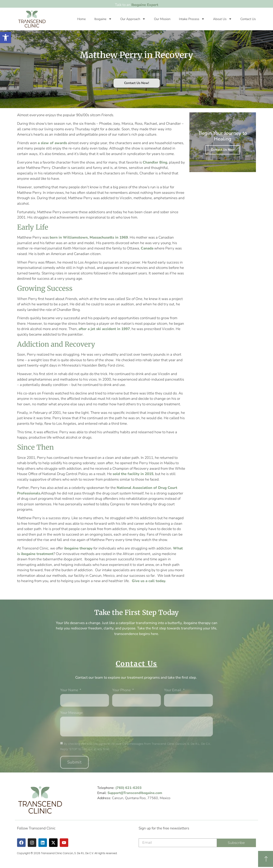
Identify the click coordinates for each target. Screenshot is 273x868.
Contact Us (248, 19)
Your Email (173, 690)
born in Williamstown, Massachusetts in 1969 (89, 237)
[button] (6, 38)
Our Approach (133, 19)
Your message (71, 713)
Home (81, 19)
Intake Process (192, 19)
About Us (222, 19)
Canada (147, 248)
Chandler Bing (155, 162)
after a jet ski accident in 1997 (104, 329)
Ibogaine (103, 19)
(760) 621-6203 (129, 788)
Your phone (122, 690)
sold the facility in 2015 (133, 474)
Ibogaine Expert (145, 5)
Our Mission (162, 19)
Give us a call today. (149, 581)
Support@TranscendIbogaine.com (135, 793)
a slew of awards (52, 143)
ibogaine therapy (78, 548)
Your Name (70, 690)
